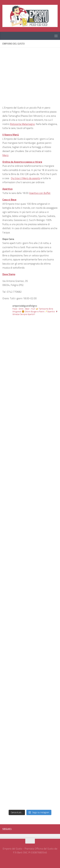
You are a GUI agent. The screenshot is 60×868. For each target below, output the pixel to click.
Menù (5, 155)
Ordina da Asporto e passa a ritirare (22, 162)
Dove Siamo (9, 274)
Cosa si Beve (9, 200)
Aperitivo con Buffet (40, 193)
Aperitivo (7, 189)
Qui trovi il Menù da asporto (26, 178)
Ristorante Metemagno (22, 124)
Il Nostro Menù (11, 135)
